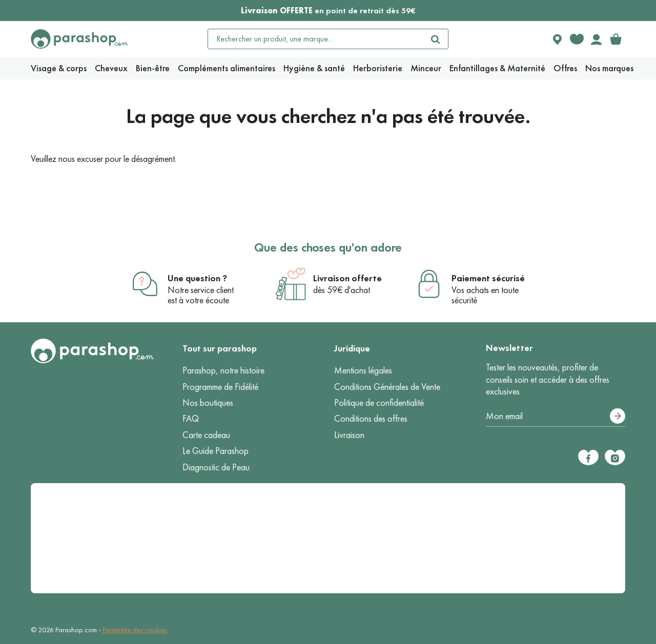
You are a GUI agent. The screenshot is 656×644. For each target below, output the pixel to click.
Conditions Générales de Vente (387, 387)
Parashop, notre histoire (223, 370)
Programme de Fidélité (220, 387)
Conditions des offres (371, 419)
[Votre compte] (596, 39)
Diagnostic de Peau (216, 467)
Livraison (349, 435)
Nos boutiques (208, 403)
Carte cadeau (206, 435)
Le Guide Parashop (216, 451)
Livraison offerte (347, 278)
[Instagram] (615, 458)
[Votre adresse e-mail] (556, 417)
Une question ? (197, 278)
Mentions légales (363, 370)
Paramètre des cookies (135, 630)
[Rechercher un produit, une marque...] (316, 39)
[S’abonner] (618, 416)
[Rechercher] (436, 39)
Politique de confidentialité (379, 403)
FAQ (191, 419)
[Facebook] (588, 458)
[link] (616, 39)
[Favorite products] (577, 39)
